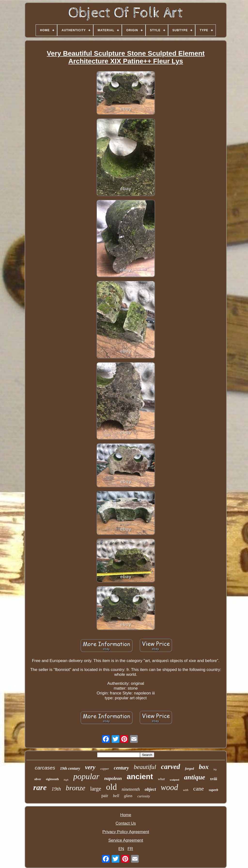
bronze (76, 788)
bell (116, 796)
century (121, 768)
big (215, 769)
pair (105, 796)
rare (40, 787)
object (150, 789)
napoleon (113, 778)
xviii (213, 779)
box (204, 767)
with (186, 790)
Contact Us (126, 823)
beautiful (145, 767)
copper (105, 769)
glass (128, 796)
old (112, 787)
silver (38, 779)
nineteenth (131, 789)
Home (126, 815)
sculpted (174, 780)
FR (130, 849)
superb (213, 790)
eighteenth (52, 779)
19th (56, 789)
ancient (140, 777)
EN (121, 849)
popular (86, 776)
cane (199, 789)
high (66, 780)
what (161, 779)
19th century (70, 768)
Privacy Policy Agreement (126, 832)
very (90, 767)
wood (170, 787)
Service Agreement (126, 840)
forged (190, 769)
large (96, 789)
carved (171, 767)
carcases (45, 768)
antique (195, 777)
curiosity (144, 796)
